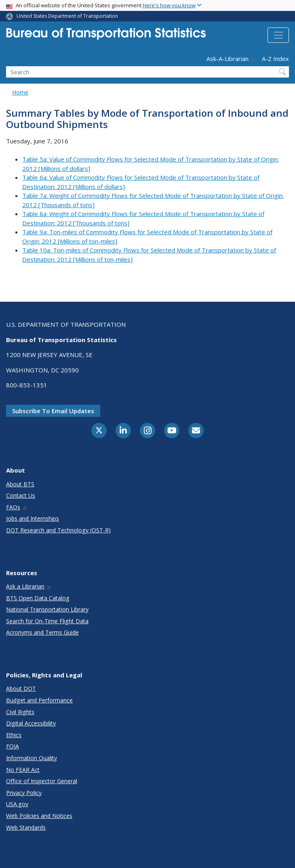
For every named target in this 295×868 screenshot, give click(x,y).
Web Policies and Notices (39, 816)
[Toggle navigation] (278, 35)
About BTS (20, 484)
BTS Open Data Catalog (38, 598)
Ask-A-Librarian (231, 59)
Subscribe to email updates (53, 411)
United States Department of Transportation (67, 16)
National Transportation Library (47, 609)
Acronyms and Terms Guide (42, 632)
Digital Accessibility (31, 723)
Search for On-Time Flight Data (47, 621)
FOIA (13, 746)
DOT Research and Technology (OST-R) (58, 530)
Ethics (14, 735)
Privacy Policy (24, 793)
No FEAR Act (23, 770)
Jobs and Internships (33, 518)
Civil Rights (20, 712)
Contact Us (21, 495)
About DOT (21, 688)
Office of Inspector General (42, 781)
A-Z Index (275, 59)
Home (20, 92)
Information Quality (32, 758)
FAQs (17, 507)
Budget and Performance (39, 700)
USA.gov (17, 804)
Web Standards (26, 827)
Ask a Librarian (29, 586)
